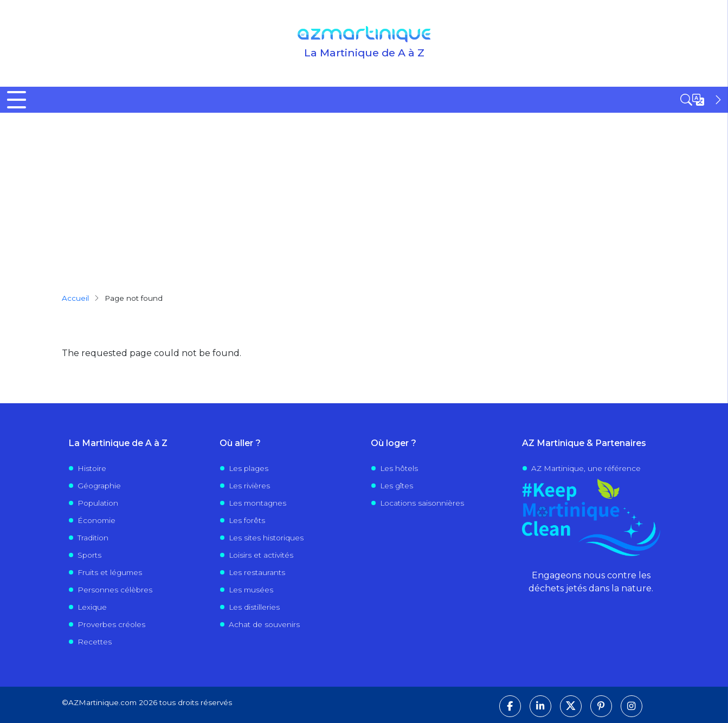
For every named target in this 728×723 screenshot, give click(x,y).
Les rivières (249, 486)
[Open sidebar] (702, 100)
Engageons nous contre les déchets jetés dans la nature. (591, 582)
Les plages (249, 468)
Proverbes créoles (111, 624)
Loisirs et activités (261, 555)
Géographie (99, 486)
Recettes (95, 642)
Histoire (92, 468)
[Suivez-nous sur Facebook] (510, 706)
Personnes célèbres (115, 590)
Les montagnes (257, 503)
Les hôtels (399, 468)
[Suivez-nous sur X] (571, 706)
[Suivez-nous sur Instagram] (632, 706)
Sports (89, 555)
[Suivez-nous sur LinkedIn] (540, 706)
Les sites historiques (266, 538)
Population (98, 503)
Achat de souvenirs (264, 624)
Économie (96, 520)
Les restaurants (257, 572)
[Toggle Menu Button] (17, 100)
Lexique (92, 607)
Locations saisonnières (422, 503)
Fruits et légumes (110, 572)
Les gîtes (397, 486)
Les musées (251, 590)
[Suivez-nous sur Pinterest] (601, 706)
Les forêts (247, 520)
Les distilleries (254, 607)
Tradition (93, 538)
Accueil (75, 298)
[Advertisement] (364, 194)
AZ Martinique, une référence (586, 468)
